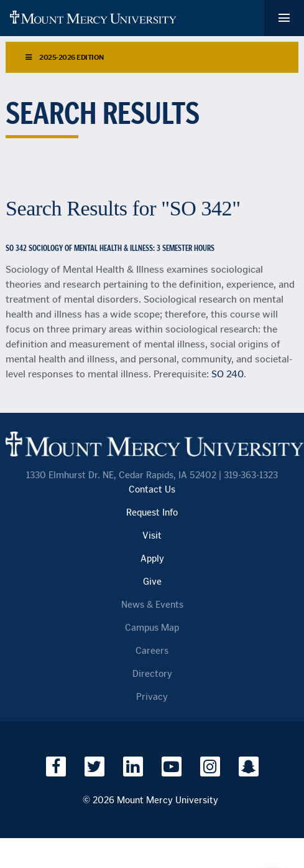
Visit (152, 536)
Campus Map (152, 628)
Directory (152, 674)
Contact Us (152, 490)
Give (152, 582)
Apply (152, 559)
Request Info (152, 513)
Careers (152, 651)
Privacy (152, 697)
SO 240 (228, 374)
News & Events (152, 605)
